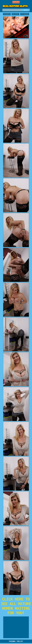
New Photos (15, 14)
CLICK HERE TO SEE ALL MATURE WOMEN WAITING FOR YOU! (16, 606)
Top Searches (25, 14)
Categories (7, 14)
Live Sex (16, 2)
